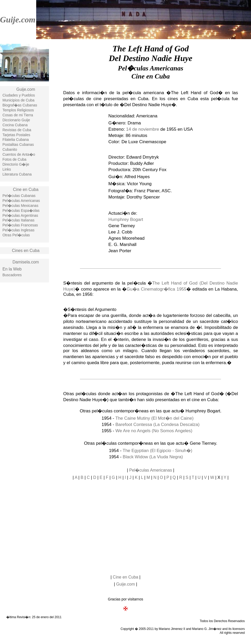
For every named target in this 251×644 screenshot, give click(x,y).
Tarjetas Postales (16, 135)
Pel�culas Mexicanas (20, 206)
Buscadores (12, 275)
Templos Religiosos (18, 110)
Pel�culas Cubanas (19, 196)
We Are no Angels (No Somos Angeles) (154, 431)
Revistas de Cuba (17, 130)
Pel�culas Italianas (18, 220)
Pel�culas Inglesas (18, 230)
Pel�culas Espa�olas (21, 210)
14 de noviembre (143, 129)
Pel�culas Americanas (21, 201)
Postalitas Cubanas (18, 145)
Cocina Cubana (15, 125)
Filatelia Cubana (15, 140)
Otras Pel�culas (16, 235)
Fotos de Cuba (14, 159)
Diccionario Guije (16, 120)
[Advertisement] (24, 370)
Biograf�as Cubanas (20, 105)
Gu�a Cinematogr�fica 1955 (156, 289)
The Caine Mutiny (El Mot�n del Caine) (154, 418)
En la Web (12, 269)
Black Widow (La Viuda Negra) (153, 457)
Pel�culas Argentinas (20, 215)
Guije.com (18, 20)
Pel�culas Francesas (20, 225)
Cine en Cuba (26, 189)
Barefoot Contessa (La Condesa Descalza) (157, 425)
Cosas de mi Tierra (18, 115)
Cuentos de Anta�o (19, 154)
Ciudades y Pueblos (19, 95)
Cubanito (10, 149)
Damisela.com (26, 262)
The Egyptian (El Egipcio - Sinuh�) (157, 451)
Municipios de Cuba (18, 100)
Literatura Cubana (17, 174)
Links (7, 169)
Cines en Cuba (26, 251)
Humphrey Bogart (126, 219)
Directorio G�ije (16, 164)
